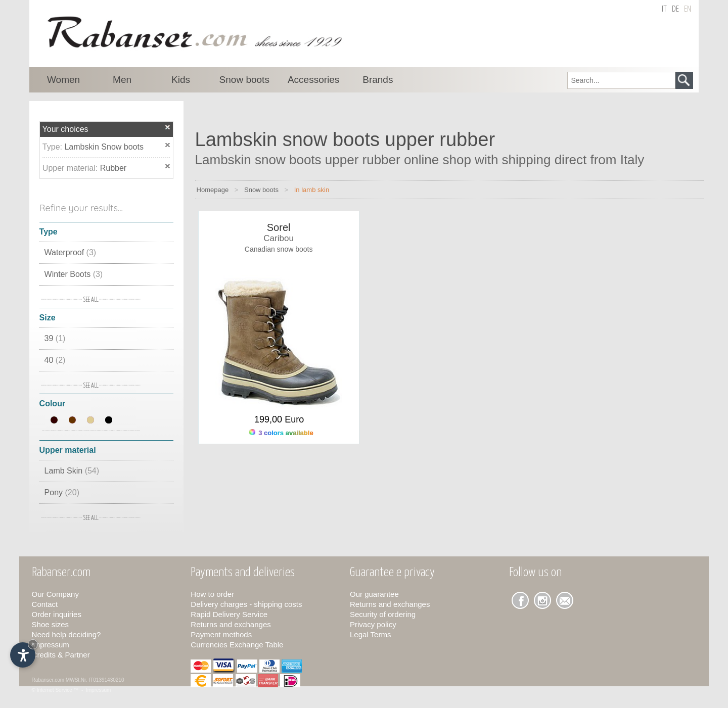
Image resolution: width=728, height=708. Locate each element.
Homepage (213, 190)
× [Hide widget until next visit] (33, 644)
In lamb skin (312, 190)
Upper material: (71, 168)
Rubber (113, 168)
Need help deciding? (66, 634)
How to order (212, 594)
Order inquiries (57, 614)
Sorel (279, 227)
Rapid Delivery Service (229, 614)
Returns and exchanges (231, 624)
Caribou (279, 238)
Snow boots (261, 190)
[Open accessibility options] (23, 655)
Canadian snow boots (279, 249)
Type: (54, 147)
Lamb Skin (72, 471)
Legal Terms (370, 634)
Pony (62, 492)
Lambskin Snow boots (104, 147)
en (688, 9)
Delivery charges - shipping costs (246, 604)
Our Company (55, 594)
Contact (45, 604)
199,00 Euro (279, 419)
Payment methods (221, 634)
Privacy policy (373, 624)
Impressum (51, 645)
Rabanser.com (48, 680)
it (664, 9)
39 (55, 338)
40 (55, 360)
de (675, 9)
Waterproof (71, 252)
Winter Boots (74, 274)
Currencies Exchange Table (237, 645)
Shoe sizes (50, 624)
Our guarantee (374, 594)
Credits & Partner (61, 655)
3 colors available (281, 433)
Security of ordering (383, 614)
